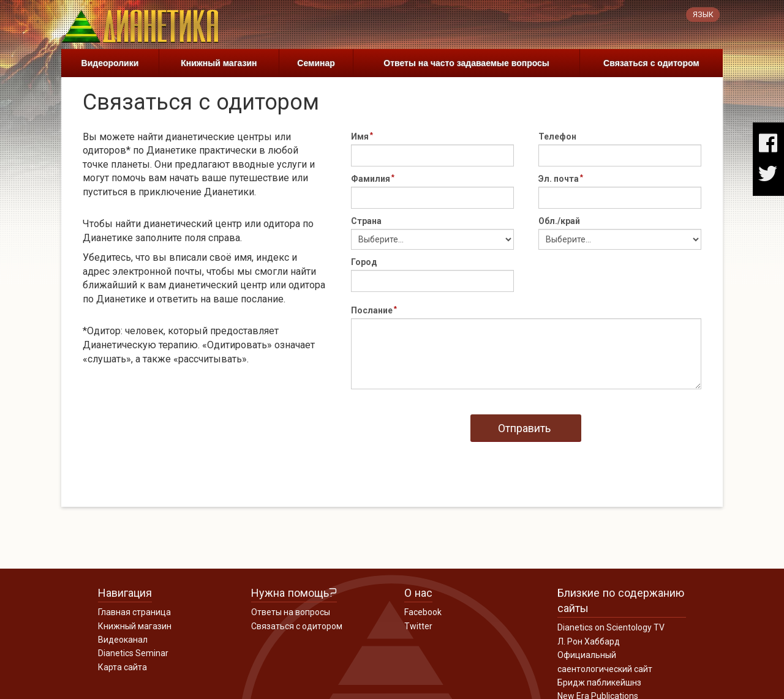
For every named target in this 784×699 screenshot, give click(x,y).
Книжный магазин (219, 63)
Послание (372, 310)
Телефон (557, 136)
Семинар (316, 63)
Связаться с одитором (651, 63)
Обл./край (559, 221)
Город (364, 262)
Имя (360, 136)
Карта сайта (123, 667)
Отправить (524, 428)
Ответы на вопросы (291, 612)
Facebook (423, 612)
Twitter (418, 626)
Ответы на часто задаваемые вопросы (466, 63)
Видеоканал (123, 640)
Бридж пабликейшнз (599, 682)
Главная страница (134, 612)
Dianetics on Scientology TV (611, 627)
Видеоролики (110, 63)
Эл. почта (559, 179)
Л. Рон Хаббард (589, 641)
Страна (366, 221)
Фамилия (371, 179)
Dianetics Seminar (133, 653)
